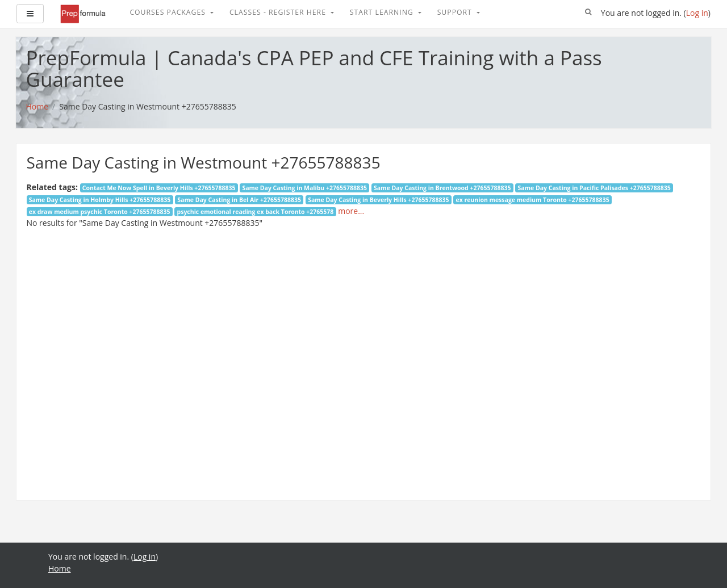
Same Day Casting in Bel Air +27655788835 (239, 200)
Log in (697, 13)
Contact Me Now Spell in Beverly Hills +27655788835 (159, 188)
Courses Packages (169, 12)
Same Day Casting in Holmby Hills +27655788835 (100, 200)
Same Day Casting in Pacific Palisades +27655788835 (594, 188)
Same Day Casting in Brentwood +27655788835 (442, 188)
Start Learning (383, 12)
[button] (588, 12)
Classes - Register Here (279, 12)
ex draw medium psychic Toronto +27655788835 (100, 212)
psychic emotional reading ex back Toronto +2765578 (256, 212)
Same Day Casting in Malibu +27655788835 (304, 188)
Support (456, 12)
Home (60, 568)
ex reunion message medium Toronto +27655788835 (532, 200)
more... (351, 211)
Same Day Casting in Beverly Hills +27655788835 (378, 200)
